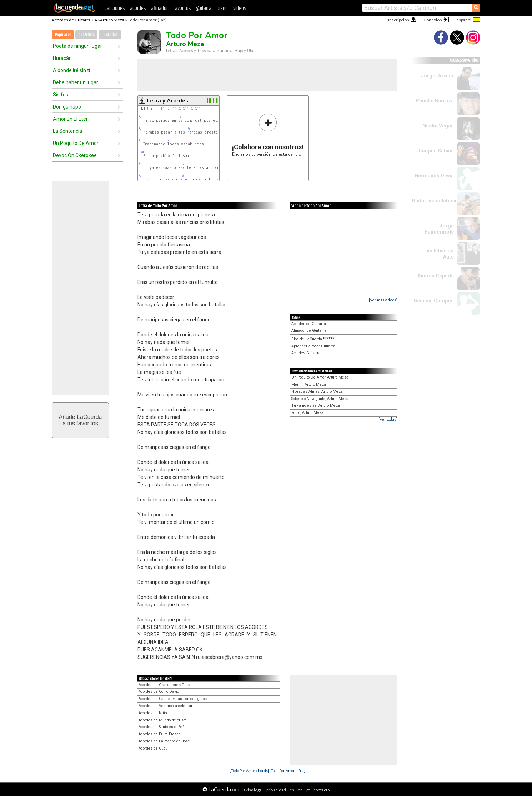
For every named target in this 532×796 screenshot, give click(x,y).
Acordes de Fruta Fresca (160, 734)
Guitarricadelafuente (436, 201)
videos (240, 8)
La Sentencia (67, 131)
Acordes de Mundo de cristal (163, 720)
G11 (162, 109)
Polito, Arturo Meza (307, 413)
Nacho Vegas (438, 126)
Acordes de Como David (159, 692)
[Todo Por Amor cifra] (287, 770)
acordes (138, 8)
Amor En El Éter (70, 119)
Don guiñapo (67, 107)
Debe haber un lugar (76, 82)
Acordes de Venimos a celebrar (165, 706)
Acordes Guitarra (306, 353)
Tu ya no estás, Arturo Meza (316, 405)
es (292, 790)
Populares (63, 35)
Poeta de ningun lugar (77, 46)
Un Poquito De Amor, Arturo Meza (320, 377)
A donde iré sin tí (71, 70)
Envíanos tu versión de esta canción (268, 135)
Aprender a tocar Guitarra (313, 346)
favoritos (182, 8)
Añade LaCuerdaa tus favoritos (81, 420)
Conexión (433, 20)
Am (143, 152)
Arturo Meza (112, 20)
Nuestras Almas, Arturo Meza (317, 392)
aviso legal (253, 790)
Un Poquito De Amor (76, 143)
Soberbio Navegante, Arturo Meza (320, 399)
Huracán (62, 58)
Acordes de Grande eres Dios (164, 685)
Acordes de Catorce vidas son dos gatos (173, 699)
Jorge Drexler (437, 76)
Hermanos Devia (434, 176)
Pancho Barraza (435, 101)
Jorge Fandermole (439, 229)
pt (308, 790)
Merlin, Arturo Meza (309, 384)
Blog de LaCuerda (313, 339)
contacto (322, 790)
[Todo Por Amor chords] (249, 770)
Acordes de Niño (153, 713)
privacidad (276, 790)
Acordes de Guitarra (71, 20)
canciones (115, 8)
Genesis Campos (434, 301)
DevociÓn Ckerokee (75, 155)
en (300, 790)
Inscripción (399, 20)
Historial (110, 35)
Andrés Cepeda (436, 276)
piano (222, 8)
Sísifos (61, 95)
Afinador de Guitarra (309, 331)
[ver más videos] (383, 300)
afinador (159, 8)
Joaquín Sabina (436, 151)
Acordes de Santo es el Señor (163, 727)
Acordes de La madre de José (164, 741)
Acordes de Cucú (153, 748)
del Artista (86, 35)
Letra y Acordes (168, 101)
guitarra (204, 8)
